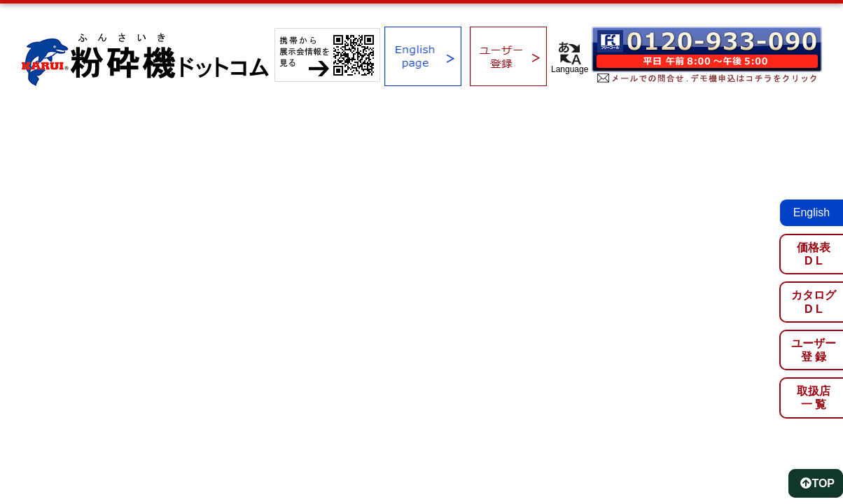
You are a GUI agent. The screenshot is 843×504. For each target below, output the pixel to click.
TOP (817, 483)
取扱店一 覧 (814, 398)
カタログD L (814, 302)
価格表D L (814, 254)
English (811, 212)
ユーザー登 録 (814, 350)
